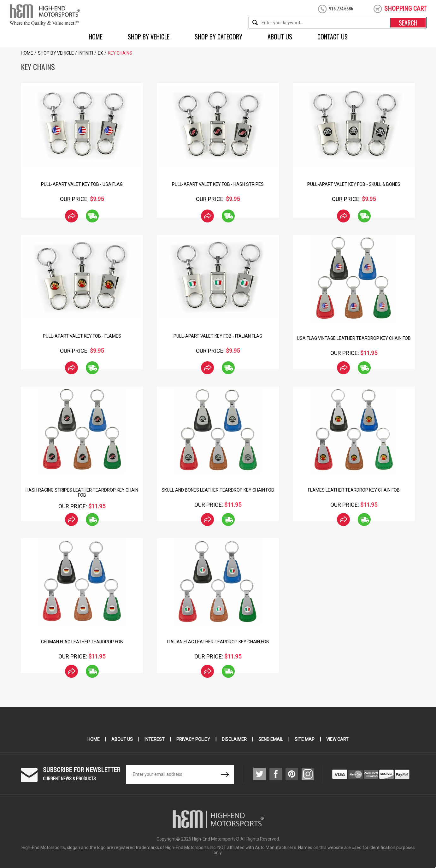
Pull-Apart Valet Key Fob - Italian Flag (218, 336)
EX (100, 53)
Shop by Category (218, 37)
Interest (155, 739)
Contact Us (333, 37)
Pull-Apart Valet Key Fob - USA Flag (82, 184)
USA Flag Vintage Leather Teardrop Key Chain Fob (354, 338)
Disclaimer (234, 739)
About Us (280, 37)
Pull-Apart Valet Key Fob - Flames (82, 336)
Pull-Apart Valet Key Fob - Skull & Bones (354, 184)
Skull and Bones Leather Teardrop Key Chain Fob (218, 490)
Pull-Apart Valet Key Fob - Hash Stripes (218, 184)
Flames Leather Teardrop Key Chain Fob (354, 490)
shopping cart (405, 9)
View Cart (337, 739)
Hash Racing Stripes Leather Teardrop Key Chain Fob (82, 493)
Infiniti (86, 53)
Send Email (271, 739)
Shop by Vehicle (149, 37)
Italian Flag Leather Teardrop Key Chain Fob (218, 642)
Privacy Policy (193, 739)
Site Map (305, 739)
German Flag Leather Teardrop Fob (82, 642)
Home (96, 37)
